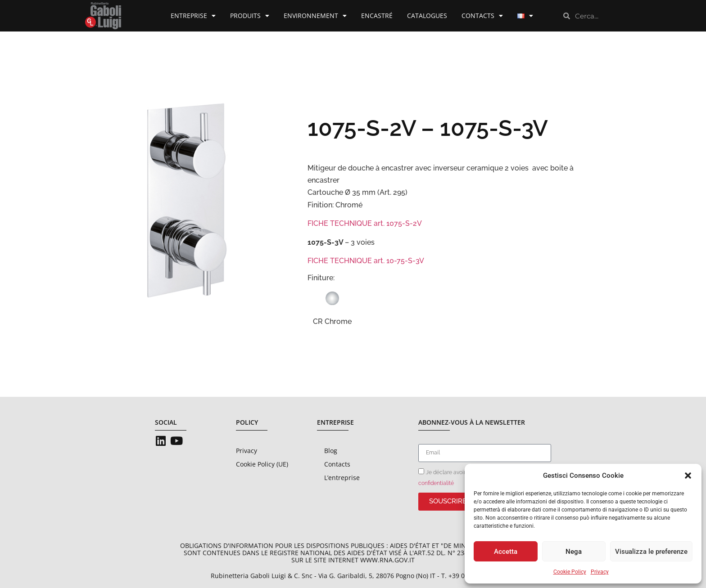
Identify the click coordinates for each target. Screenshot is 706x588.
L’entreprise (342, 478)
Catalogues (427, 16)
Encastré (377, 16)
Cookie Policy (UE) (262, 464)
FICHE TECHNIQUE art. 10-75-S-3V (366, 261)
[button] (688, 476)
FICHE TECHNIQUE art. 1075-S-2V (365, 223)
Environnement (315, 16)
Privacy (600, 572)
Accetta (506, 552)
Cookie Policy (570, 572)
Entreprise (193, 16)
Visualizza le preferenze (651, 552)
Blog (331, 451)
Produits (250, 16)
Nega (574, 552)
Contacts (482, 16)
